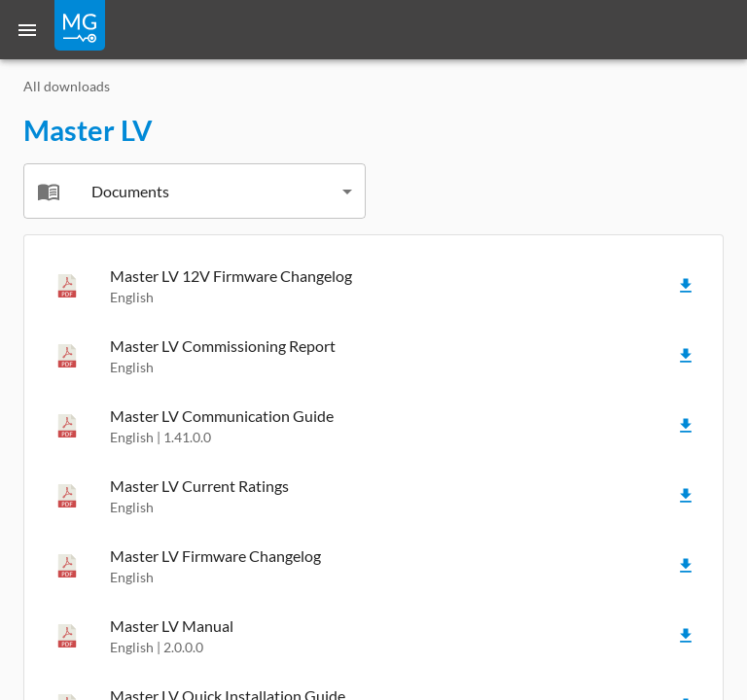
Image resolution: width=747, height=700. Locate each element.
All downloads (67, 86)
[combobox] (195, 191)
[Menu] (27, 30)
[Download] (686, 286)
